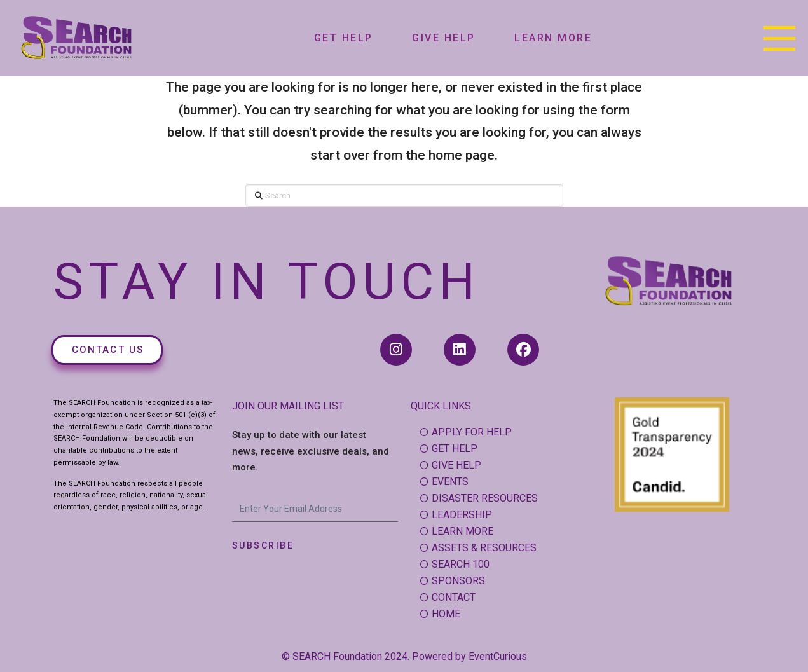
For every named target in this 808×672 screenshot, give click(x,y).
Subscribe (263, 545)
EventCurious (498, 656)
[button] (779, 38)
